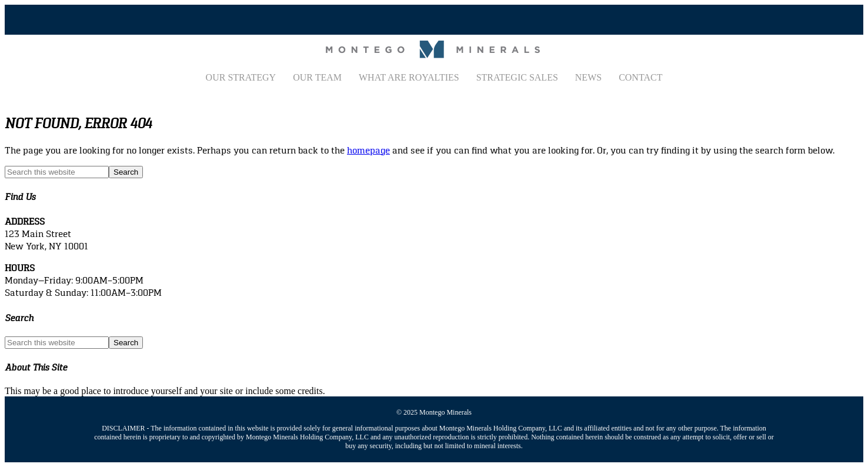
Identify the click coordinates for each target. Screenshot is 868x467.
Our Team (317, 77)
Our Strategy (241, 77)
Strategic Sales (517, 77)
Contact (640, 77)
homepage (368, 150)
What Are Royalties (409, 77)
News (588, 77)
